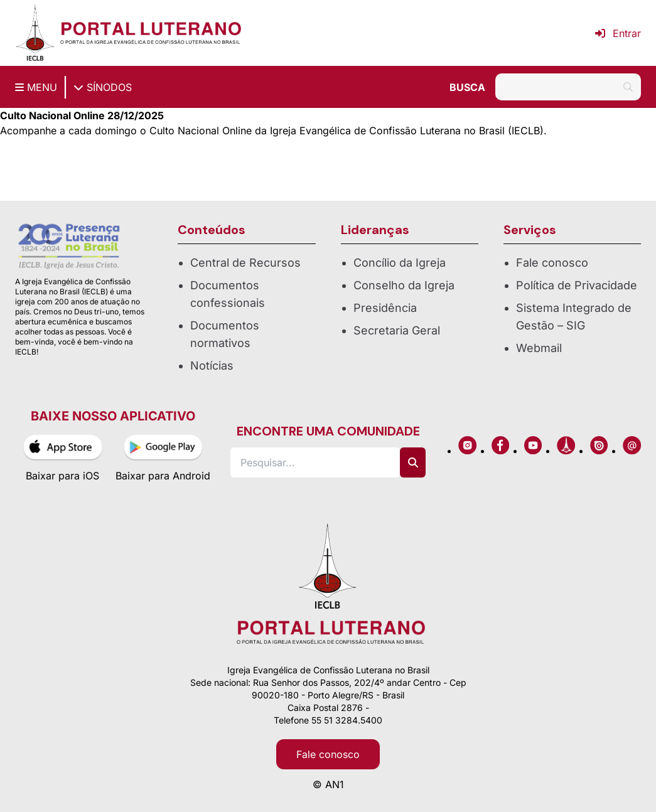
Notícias (212, 366)
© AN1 (328, 784)
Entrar (618, 33)
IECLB (526, 131)
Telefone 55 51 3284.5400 (328, 720)
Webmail (539, 348)
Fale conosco (552, 263)
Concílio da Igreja (400, 263)
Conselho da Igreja (404, 285)
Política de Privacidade (577, 285)
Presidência (385, 308)
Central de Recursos (245, 263)
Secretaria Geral (397, 330)
